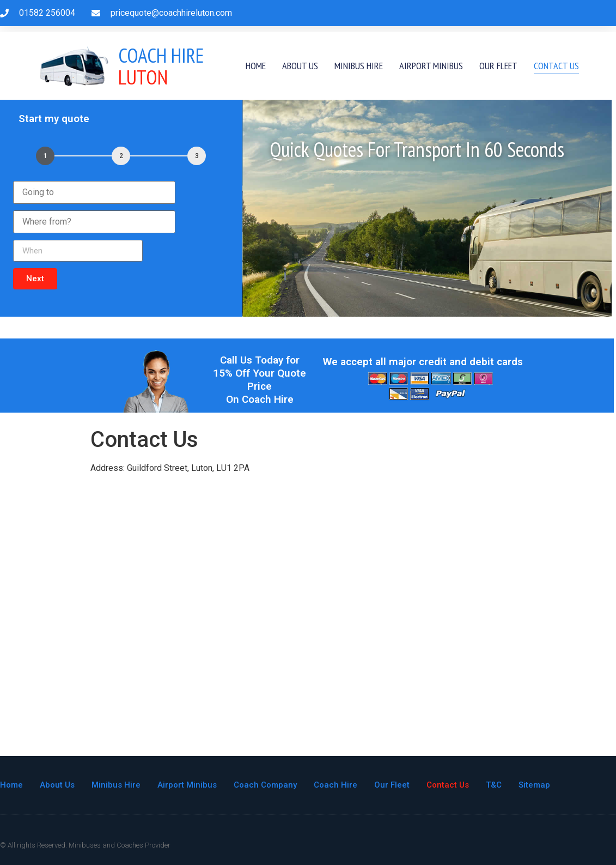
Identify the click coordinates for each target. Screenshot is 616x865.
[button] (35, 279)
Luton (161, 66)
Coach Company (265, 785)
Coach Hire (336, 785)
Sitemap (534, 785)
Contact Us (556, 66)
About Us (300, 66)
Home (256, 66)
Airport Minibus (431, 66)
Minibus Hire (359, 66)
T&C (494, 785)
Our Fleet (498, 66)
